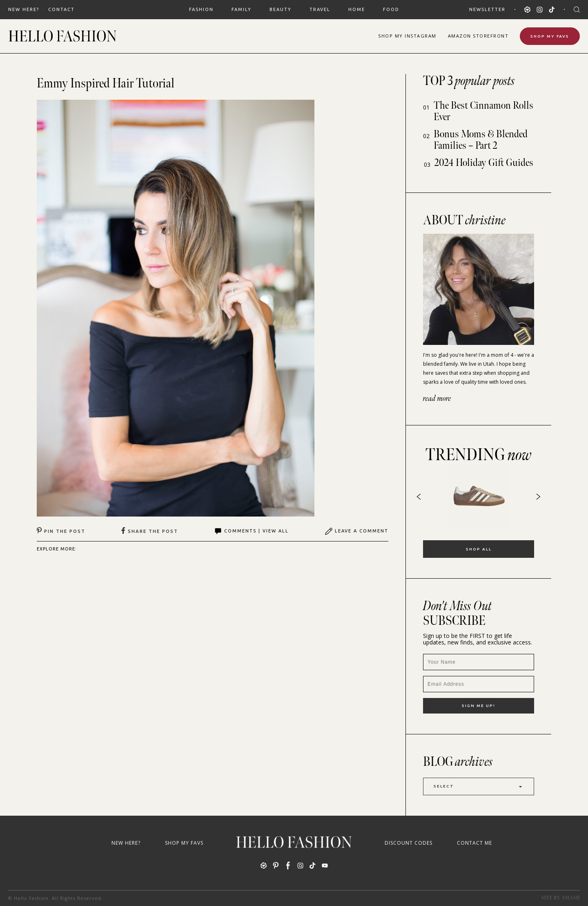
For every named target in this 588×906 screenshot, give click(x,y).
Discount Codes (409, 843)
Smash (571, 898)
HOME (357, 9)
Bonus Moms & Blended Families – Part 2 (481, 140)
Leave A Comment (356, 531)
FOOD (391, 9)
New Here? (24, 9)
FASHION (201, 9)
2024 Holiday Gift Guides (484, 163)
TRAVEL (320, 9)
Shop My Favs (550, 36)
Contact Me (474, 843)
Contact (61, 9)
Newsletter (487, 9)
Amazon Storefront (478, 36)
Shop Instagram (407, 36)
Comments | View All (251, 531)
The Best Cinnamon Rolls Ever (483, 111)
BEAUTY (281, 9)
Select (479, 786)
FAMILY (242, 9)
